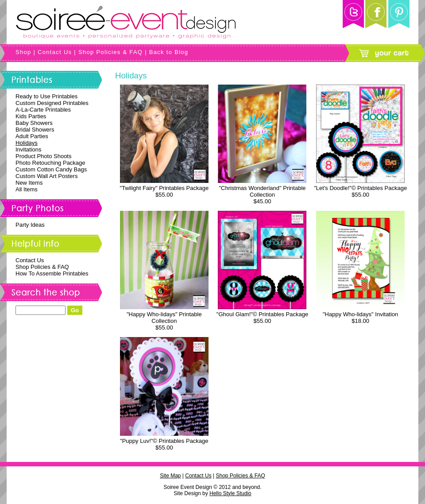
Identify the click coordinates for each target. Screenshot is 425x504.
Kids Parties (31, 116)
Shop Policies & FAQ (110, 52)
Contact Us (55, 52)
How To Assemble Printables (52, 273)
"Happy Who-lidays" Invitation (360, 314)
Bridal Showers (35, 130)
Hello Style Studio (230, 493)
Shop (23, 52)
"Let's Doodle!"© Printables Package (360, 188)
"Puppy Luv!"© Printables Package (164, 441)
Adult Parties (32, 136)
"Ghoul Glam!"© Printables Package (262, 314)
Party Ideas (30, 225)
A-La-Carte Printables (43, 110)
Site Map (170, 476)
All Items (27, 189)
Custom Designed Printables (52, 103)
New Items (29, 183)
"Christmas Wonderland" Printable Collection (262, 191)
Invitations (29, 149)
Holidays (27, 143)
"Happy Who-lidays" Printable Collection (164, 318)
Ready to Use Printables (46, 96)
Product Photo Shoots (43, 156)
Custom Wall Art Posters (46, 176)
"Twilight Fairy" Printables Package (164, 188)
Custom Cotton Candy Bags (51, 169)
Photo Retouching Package (50, 163)
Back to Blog (169, 52)
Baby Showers (34, 123)
